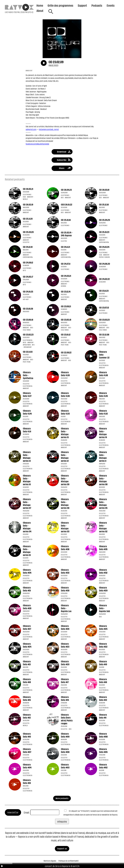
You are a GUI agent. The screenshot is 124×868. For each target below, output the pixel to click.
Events (111, 5)
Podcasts (97, 5)
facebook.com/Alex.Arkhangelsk (37, 144)
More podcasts (62, 798)
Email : (27, 812)
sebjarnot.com (31, 129)
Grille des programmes (60, 5)
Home (40, 5)
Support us (62, 848)
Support (82, 5)
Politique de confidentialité (68, 861)
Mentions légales (50, 861)
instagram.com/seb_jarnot (49, 129)
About (40, 11)
